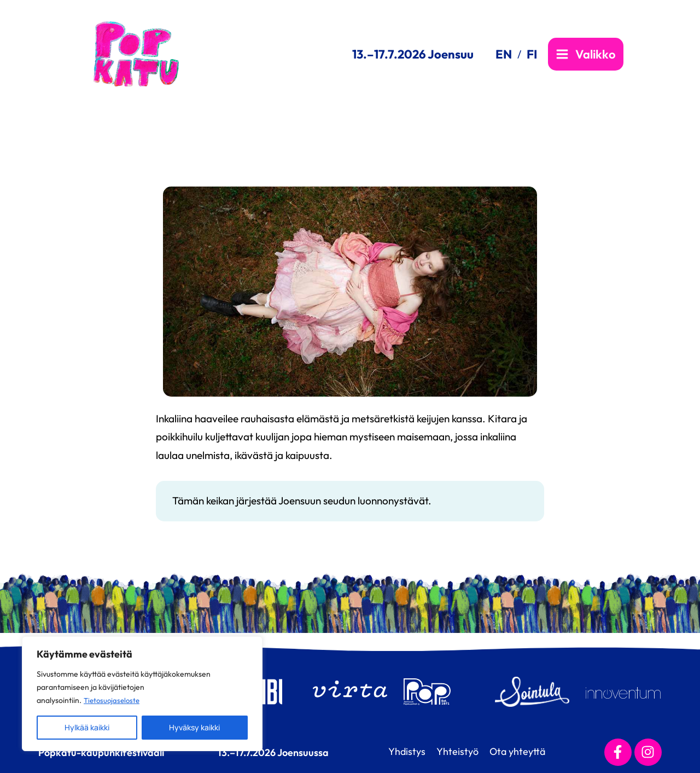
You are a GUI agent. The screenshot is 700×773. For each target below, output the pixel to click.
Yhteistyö (455, 751)
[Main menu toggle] (586, 54)
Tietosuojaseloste (113, 700)
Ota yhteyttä (520, 751)
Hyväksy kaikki (194, 727)
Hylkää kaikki (87, 727)
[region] (142, 694)
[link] (508, 54)
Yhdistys (399, 751)
